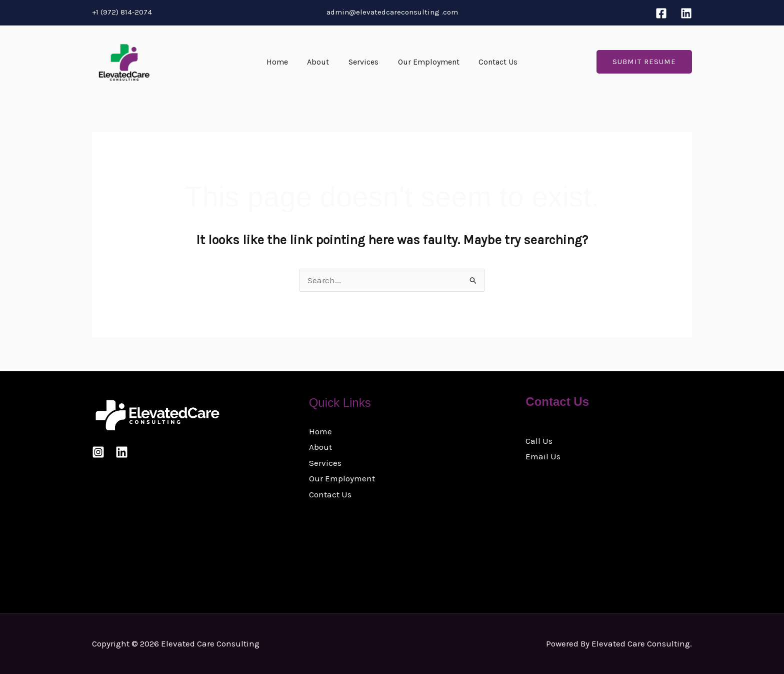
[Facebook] (661, 13)
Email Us (543, 456)
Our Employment (425, 62)
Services (363, 62)
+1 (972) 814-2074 (122, 12)
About (321, 62)
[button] (644, 62)
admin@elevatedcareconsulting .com (392, 12)
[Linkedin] (686, 13)
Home (284, 62)
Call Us (539, 441)
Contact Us (491, 62)
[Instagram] (98, 452)
